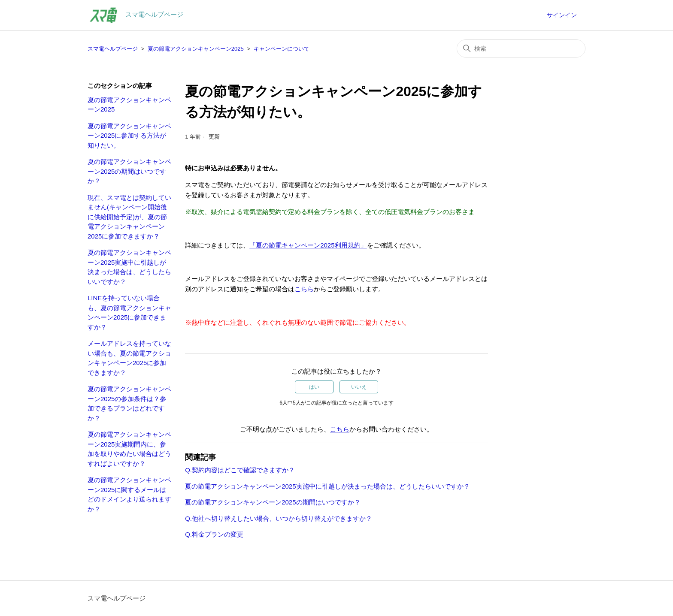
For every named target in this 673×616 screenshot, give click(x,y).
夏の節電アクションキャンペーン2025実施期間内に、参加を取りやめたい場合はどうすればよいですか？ (129, 449)
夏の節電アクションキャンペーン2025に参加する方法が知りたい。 (129, 136)
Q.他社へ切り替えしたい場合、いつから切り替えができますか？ (279, 518)
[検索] (521, 48)
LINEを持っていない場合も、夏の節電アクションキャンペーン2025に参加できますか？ (129, 313)
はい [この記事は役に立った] (314, 387)
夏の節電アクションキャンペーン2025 (196, 49)
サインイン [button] (562, 15)
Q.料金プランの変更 (214, 534)
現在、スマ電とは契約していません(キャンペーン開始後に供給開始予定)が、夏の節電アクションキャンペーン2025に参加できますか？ (129, 217)
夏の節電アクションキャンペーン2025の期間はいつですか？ (129, 171)
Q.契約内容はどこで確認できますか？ (240, 470)
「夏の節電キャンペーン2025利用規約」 (308, 245)
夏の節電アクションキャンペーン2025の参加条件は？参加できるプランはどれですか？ (129, 403)
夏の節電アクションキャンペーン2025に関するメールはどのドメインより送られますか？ (129, 494)
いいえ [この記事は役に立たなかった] (359, 387)
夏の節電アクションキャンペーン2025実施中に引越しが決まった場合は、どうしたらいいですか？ (129, 267)
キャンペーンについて (282, 49)
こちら (304, 289)
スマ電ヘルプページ (113, 49)
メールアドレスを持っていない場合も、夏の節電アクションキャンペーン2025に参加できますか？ (129, 358)
